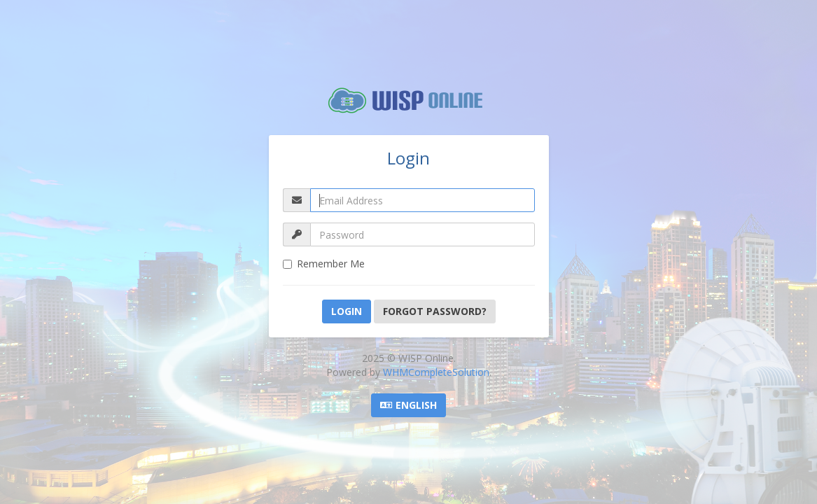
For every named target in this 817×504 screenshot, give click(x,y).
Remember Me (324, 264)
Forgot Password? (435, 311)
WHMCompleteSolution (436, 372)
